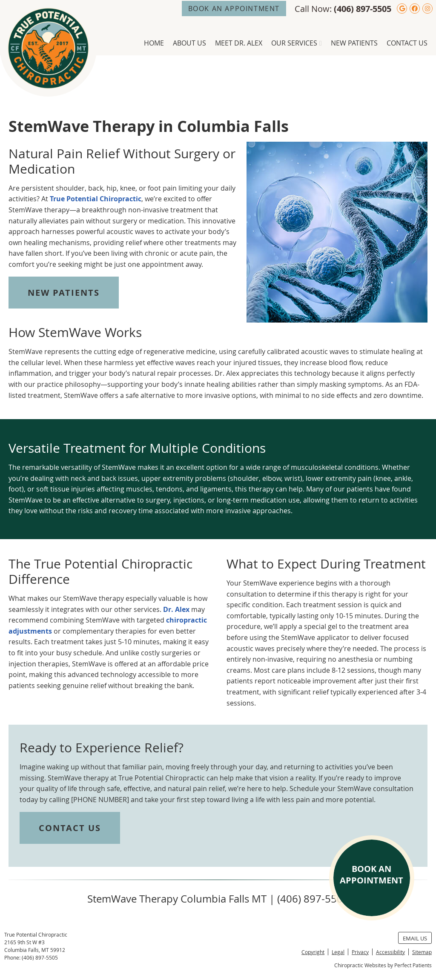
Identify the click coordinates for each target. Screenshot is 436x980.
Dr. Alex (176, 609)
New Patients (354, 43)
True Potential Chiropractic (96, 199)
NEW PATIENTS (64, 293)
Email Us (415, 938)
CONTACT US (70, 828)
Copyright (313, 952)
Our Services (294, 43)
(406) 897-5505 (363, 9)
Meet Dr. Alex (239, 43)
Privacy (360, 952)
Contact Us (407, 43)
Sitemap (422, 952)
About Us (189, 43)
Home (154, 43)
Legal (338, 952)
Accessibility (390, 952)
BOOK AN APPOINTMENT (234, 9)
